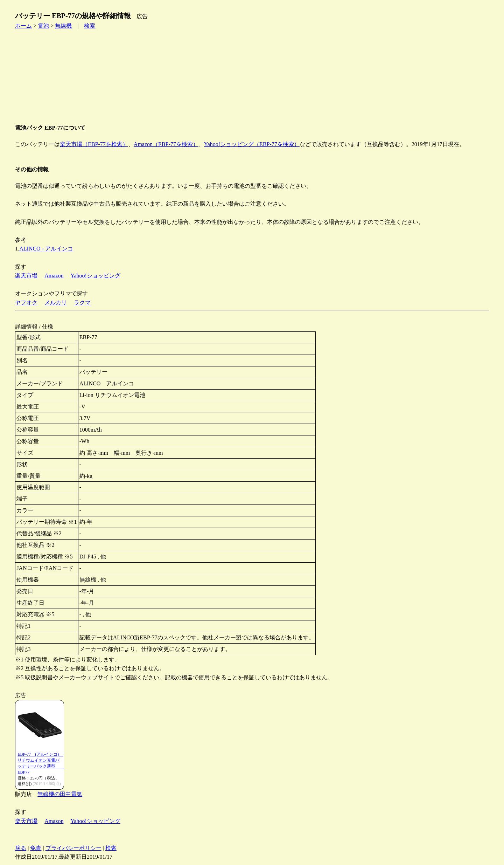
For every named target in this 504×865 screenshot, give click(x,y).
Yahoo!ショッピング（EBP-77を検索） (252, 144)
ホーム (23, 26)
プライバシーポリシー (73, 848)
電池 (43, 26)
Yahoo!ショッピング (95, 276)
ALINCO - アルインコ (46, 249)
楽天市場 (26, 276)
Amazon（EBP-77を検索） (166, 144)
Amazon (54, 276)
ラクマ (82, 303)
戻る (21, 848)
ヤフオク (26, 303)
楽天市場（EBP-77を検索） (94, 144)
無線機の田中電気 (60, 794)
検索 (90, 26)
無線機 (63, 26)
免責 (36, 848)
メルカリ (56, 303)
